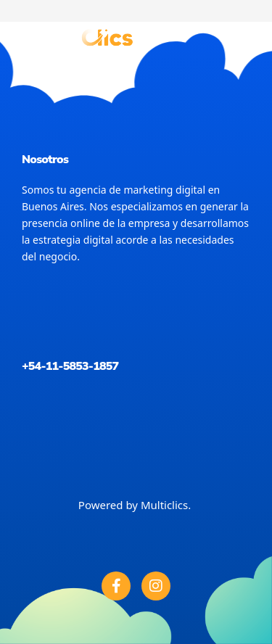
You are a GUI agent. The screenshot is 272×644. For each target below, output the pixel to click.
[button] (243, 37)
